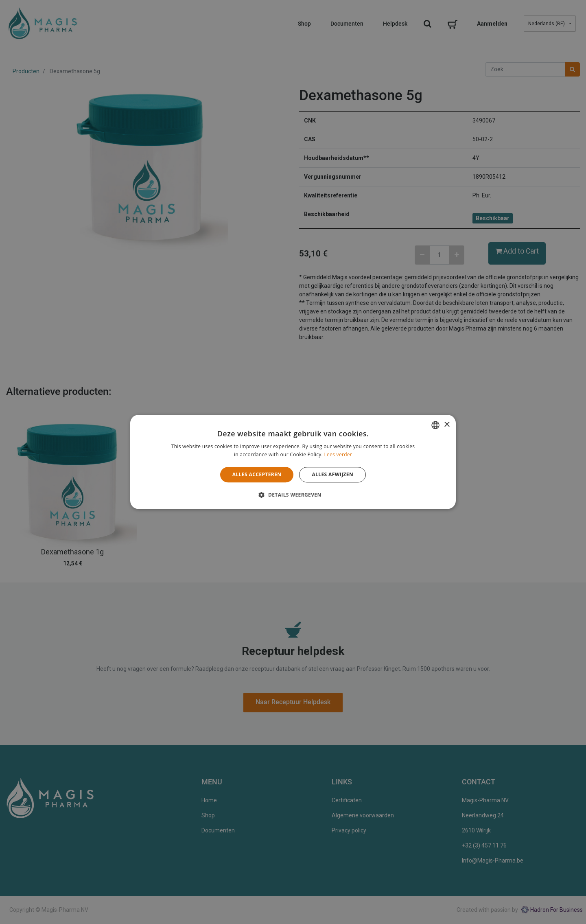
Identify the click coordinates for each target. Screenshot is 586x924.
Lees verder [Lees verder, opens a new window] (338, 455)
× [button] (447, 425)
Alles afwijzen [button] (332, 474)
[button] (293, 495)
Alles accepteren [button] (257, 474)
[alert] (293, 462)
